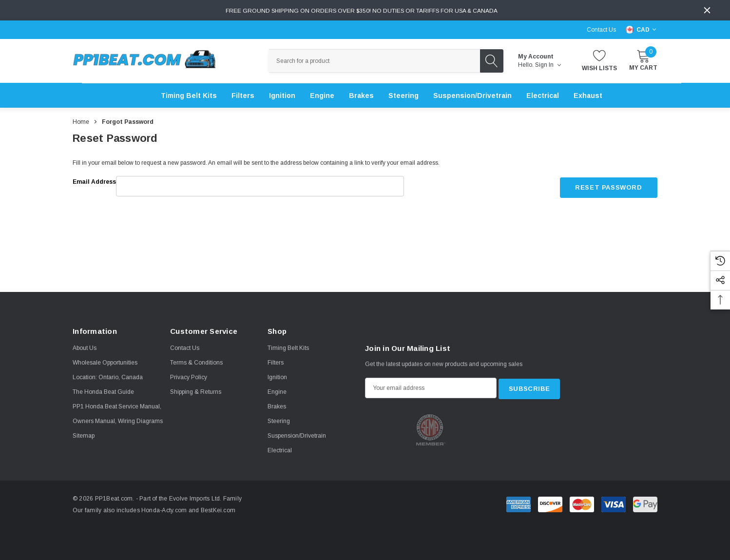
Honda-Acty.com (161, 510)
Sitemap (84, 436)
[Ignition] (282, 96)
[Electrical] (543, 96)
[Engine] (322, 96)
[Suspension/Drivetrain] (472, 96)
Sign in (548, 65)
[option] (431, 429)
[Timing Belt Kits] (189, 96)
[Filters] (243, 96)
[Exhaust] (588, 96)
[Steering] (403, 96)
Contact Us (601, 30)
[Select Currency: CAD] (642, 30)
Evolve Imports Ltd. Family (202, 499)
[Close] (707, 10)
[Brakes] (361, 96)
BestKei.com (214, 510)
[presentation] (476, 207)
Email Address (94, 182)
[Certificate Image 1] (431, 428)
